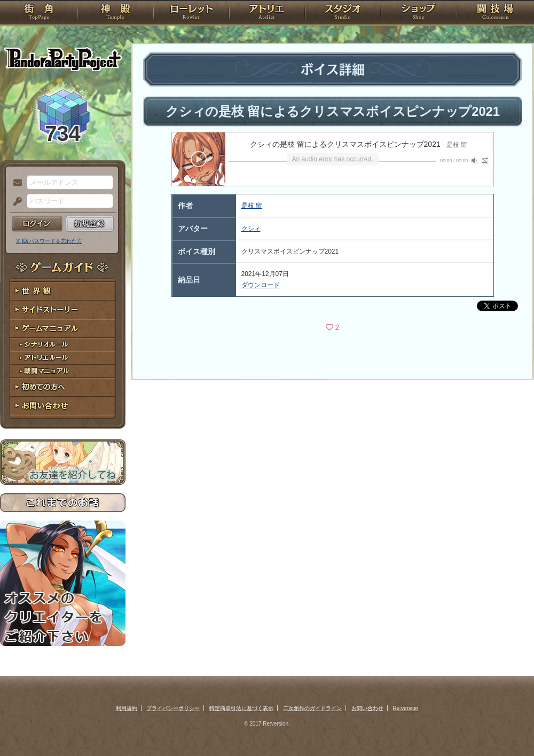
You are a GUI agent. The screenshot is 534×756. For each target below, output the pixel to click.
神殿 (115, 13)
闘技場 (495, 13)
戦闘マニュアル (63, 371)
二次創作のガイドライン (312, 708)
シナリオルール (63, 345)
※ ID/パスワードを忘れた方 (49, 241)
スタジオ (343, 13)
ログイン (37, 224)
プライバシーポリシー (173, 708)
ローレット (191, 13)
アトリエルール (63, 358)
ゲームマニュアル (63, 329)
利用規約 (127, 708)
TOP (39, 13)
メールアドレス (15, 183)
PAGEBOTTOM (507, 727)
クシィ (251, 229)
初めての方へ (63, 387)
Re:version (406, 708)
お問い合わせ (63, 406)
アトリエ (267, 13)
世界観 (63, 291)
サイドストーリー (63, 310)
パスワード (15, 202)
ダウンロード (261, 285)
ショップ (419, 13)
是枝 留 (252, 206)
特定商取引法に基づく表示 (241, 708)
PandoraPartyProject (63, 59)
